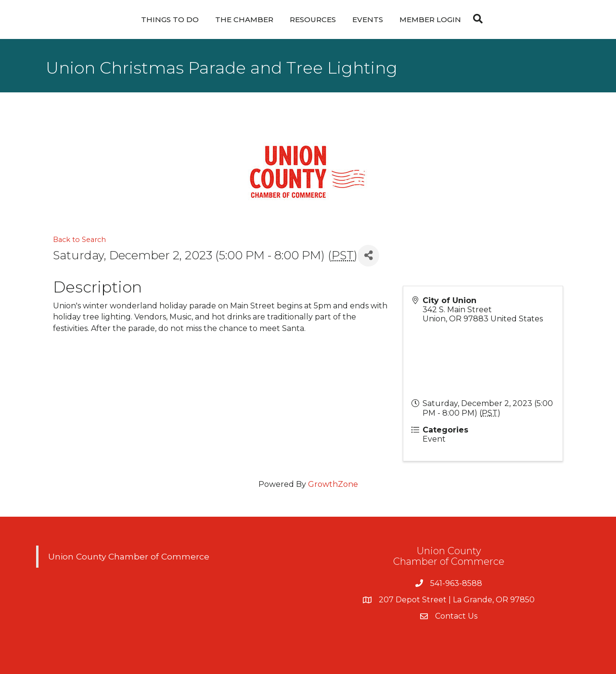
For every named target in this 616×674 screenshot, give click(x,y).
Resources (313, 19)
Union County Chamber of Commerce (129, 556)
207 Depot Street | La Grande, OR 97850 (457, 600)
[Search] (475, 19)
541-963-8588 (456, 583)
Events (368, 19)
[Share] (368, 256)
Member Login (430, 19)
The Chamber (244, 19)
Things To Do (170, 19)
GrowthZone (333, 484)
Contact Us (456, 616)
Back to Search (79, 240)
